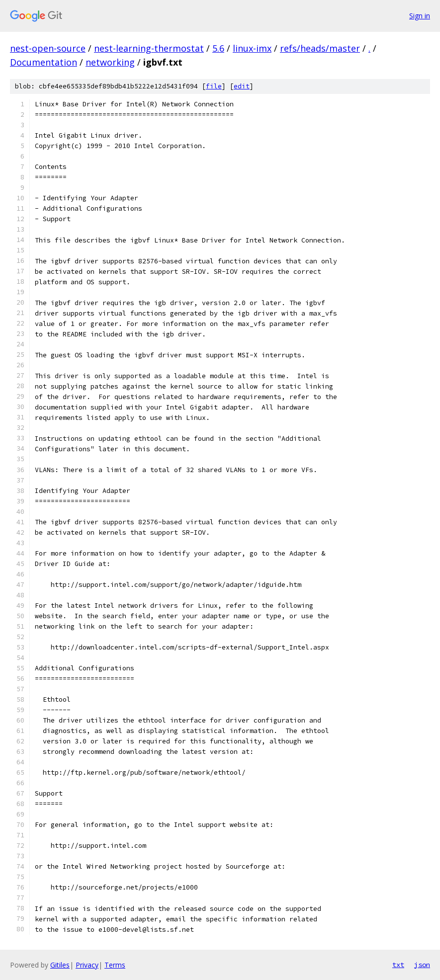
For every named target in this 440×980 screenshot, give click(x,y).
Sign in (420, 16)
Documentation (44, 62)
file (214, 86)
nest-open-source (48, 48)
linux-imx (252, 48)
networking (110, 62)
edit (242, 86)
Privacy (87, 965)
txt (398, 965)
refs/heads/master (320, 48)
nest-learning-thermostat (149, 48)
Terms (115, 965)
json (422, 965)
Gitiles (60, 965)
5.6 (218, 48)
